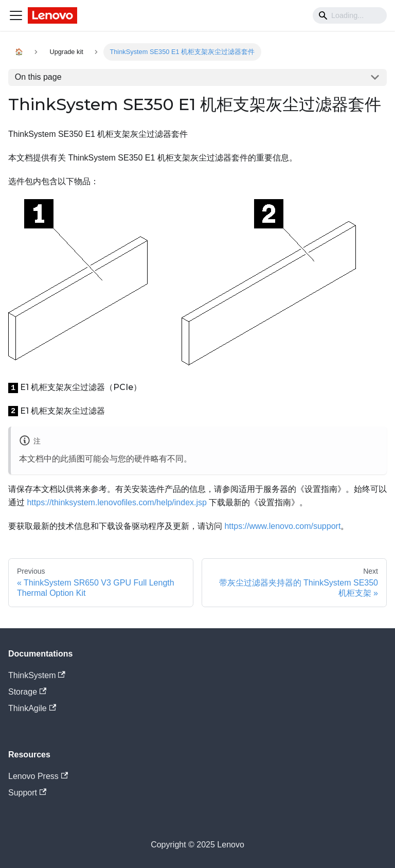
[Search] (350, 15)
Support (27, 793)
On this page (38, 77)
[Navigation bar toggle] (16, 15)
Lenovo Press (38, 776)
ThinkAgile (32, 708)
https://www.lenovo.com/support (282, 526)
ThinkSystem (37, 675)
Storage (27, 692)
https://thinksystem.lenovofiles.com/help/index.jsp (117, 502)
